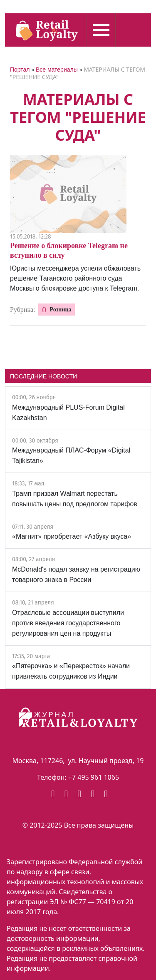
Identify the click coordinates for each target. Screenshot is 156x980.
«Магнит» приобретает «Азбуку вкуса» (72, 536)
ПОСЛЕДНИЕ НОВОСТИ (43, 376)
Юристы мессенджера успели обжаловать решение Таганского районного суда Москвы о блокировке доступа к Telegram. (75, 278)
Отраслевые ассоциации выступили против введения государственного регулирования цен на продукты (68, 623)
